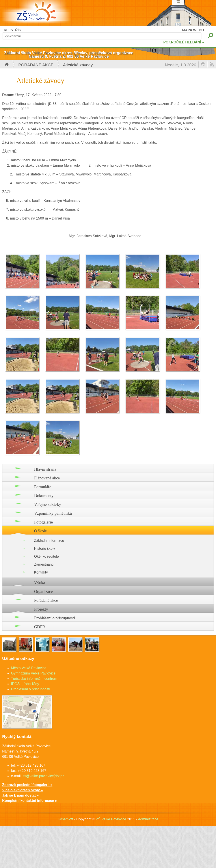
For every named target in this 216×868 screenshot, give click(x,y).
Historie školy (45, 549)
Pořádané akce (36, 65)
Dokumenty (44, 496)
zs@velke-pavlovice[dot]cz (43, 776)
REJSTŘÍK (12, 30)
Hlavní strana (45, 469)
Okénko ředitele (47, 556)
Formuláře (43, 487)
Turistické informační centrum (34, 679)
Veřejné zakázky (48, 504)
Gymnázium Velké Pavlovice (33, 673)
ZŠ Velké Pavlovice (111, 819)
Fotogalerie (44, 522)
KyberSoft (65, 819)
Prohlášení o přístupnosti (55, 618)
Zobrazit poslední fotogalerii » (27, 785)
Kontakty (41, 572)
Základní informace (49, 541)
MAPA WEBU (193, 30)
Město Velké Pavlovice (29, 668)
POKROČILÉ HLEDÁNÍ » (184, 42)
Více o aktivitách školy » (22, 790)
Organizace (44, 591)
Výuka (40, 583)
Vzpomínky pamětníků (53, 513)
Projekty (41, 609)
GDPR (40, 627)
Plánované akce (47, 478)
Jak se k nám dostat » (20, 795)
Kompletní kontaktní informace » (30, 801)
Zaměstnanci (44, 564)
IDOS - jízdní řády (25, 684)
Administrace (148, 819)
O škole (41, 531)
